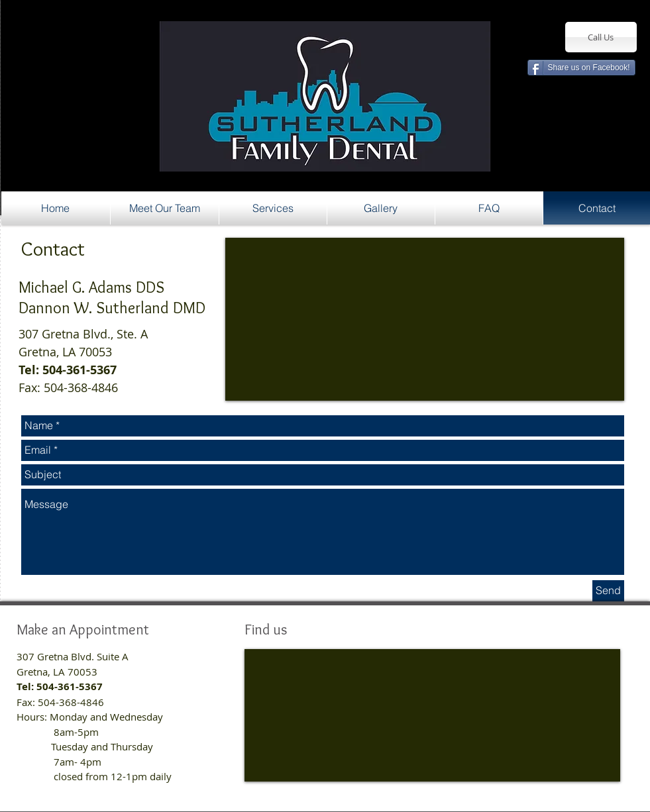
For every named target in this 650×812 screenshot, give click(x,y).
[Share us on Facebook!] (581, 68)
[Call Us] (601, 37)
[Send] (608, 591)
